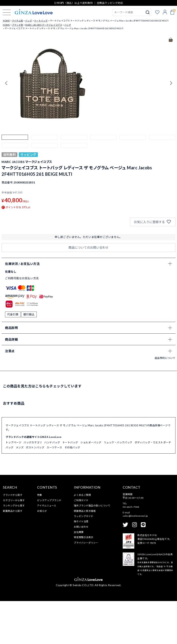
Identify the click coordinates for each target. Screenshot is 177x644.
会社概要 (79, 575)
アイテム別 (17, 21)
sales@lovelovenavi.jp (135, 559)
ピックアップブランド (49, 543)
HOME (6, 21)
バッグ (29, 21)
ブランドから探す (13, 538)
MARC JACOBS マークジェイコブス (44, 25)
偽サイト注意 (81, 564)
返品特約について (165, 401)
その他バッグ (72, 490)
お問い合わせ (81, 570)
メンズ (20, 490)
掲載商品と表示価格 (85, 554)
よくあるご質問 (82, 538)
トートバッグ (41, 21)
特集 (40, 538)
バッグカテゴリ (33, 485)
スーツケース (54, 490)
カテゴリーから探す (14, 543)
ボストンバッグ (35, 490)
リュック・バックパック (118, 485)
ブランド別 (18, 25)
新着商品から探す (13, 554)
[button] (15, 148)
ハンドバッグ (52, 485)
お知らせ (42, 554)
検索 (148, 12)
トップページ (13, 485)
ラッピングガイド (83, 559)
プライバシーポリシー (86, 586)
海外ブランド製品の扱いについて (92, 549)
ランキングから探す (14, 549)
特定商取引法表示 (83, 580)
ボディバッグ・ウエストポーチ (153, 485)
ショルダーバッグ (91, 485)
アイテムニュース (47, 549)
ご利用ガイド (81, 543)
